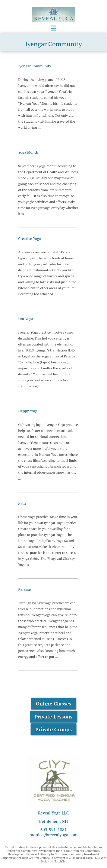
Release (24, 589)
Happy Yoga (28, 411)
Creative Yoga (29, 239)
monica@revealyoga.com (53, 835)
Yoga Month (28, 152)
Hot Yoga (26, 319)
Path (22, 503)
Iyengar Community (35, 66)
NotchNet (60, 861)
